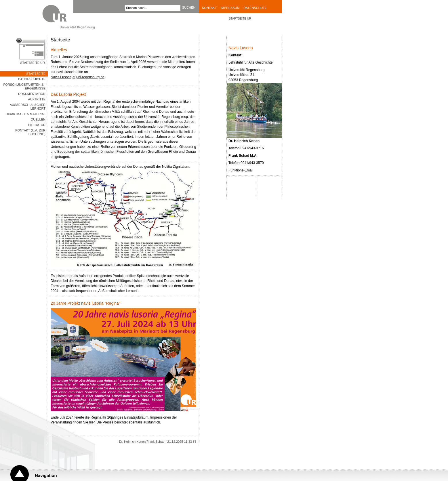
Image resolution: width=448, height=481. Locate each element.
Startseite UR (33, 63)
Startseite (36, 74)
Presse (108, 422)
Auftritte (37, 99)
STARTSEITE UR (240, 19)
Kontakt (209, 8)
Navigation (46, 475)
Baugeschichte (32, 79)
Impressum (230, 8)
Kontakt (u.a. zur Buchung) (30, 132)
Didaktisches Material (25, 114)
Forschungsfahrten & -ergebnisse (24, 86)
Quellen (38, 119)
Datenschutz (255, 8)
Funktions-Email (241, 170)
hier (92, 422)
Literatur (37, 125)
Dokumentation (32, 94)
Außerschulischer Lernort (28, 107)
